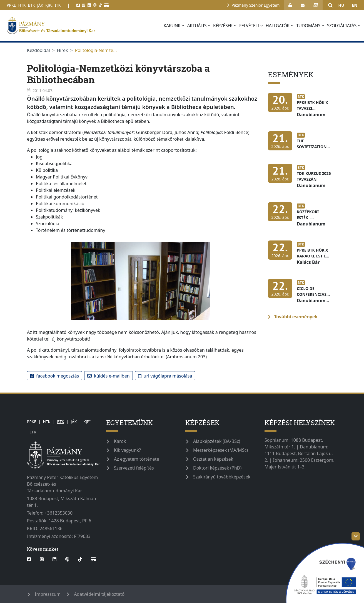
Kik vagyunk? (127, 450)
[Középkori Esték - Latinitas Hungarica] (301, 217)
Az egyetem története (136, 459)
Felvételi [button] (249, 26)
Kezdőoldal (38, 50)
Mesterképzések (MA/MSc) (220, 450)
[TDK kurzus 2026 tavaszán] (301, 179)
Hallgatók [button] (278, 26)
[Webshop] (106, 5)
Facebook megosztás (54, 376)
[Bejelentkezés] (290, 5)
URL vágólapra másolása (165, 376)
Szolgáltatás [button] (342, 26)
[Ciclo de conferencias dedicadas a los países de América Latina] (301, 294)
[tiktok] (100, 5)
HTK (22, 5)
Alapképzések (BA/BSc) (217, 441)
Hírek (63, 50)
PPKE (11, 5)
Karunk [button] (172, 26)
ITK (58, 5)
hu (341, 5)
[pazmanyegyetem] (83, 26)
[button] (330, 5)
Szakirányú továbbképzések (222, 477)
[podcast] (95, 5)
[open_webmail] (303, 5)
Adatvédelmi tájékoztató (99, 594)
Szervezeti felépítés (134, 468)
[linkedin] (89, 5)
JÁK (40, 5)
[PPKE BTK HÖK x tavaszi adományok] (301, 108)
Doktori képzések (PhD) (217, 468)
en (355, 5)
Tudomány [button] (308, 26)
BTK (31, 5)
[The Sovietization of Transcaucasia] (301, 144)
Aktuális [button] (197, 26)
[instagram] (84, 5)
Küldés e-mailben (108, 376)
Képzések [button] (223, 26)
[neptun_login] (316, 5)
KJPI (49, 5)
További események (293, 317)
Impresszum (48, 594)
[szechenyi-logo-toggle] (356, 536)
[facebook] (78, 5)
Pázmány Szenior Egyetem (255, 5)
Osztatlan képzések (213, 459)
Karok (120, 441)
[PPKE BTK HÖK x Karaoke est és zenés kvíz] (301, 256)
